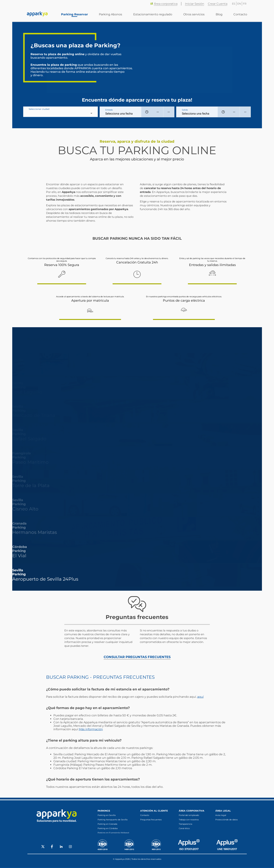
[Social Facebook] (52, 847)
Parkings (104, 811)
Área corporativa (164, 4)
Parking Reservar (76, 15)
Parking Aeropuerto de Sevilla (113, 820)
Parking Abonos (112, 15)
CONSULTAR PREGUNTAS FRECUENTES (137, 657)
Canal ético (184, 828)
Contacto (240, 15)
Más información (91, 729)
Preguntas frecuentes (151, 820)
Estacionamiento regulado (153, 15)
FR (245, 4)
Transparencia (185, 824)
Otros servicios (194, 15)
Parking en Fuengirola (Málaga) (113, 833)
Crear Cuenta (218, 4)
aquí (200, 697)
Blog (219, 15)
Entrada (109, 110)
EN (239, 4)
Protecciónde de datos (226, 820)
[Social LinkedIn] (61, 847)
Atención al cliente (154, 811)
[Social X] (43, 847)
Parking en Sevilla (107, 815)
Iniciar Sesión (195, 4)
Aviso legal (221, 815)
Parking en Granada (107, 824)
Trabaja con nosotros (189, 820)
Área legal (223, 811)
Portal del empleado (189, 815)
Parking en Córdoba (108, 828)
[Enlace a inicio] (37, 15)
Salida (185, 110)
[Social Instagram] (70, 847)
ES (234, 4)
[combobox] (61, 113)
